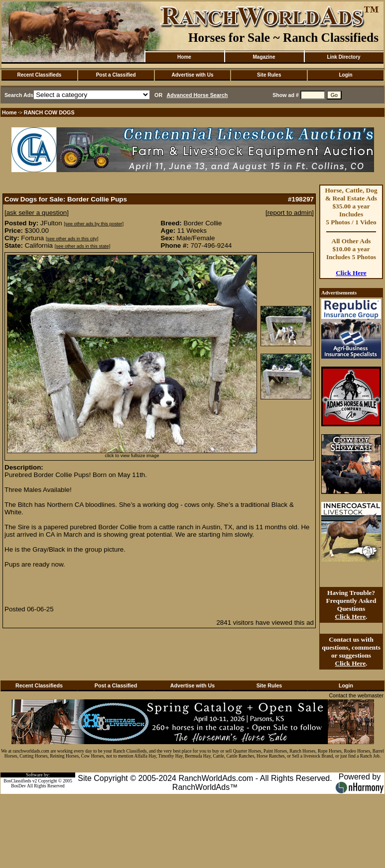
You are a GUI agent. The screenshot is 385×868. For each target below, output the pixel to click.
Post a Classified (116, 75)
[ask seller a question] (37, 213)
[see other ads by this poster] (94, 224)
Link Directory (343, 57)
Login (345, 75)
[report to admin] (290, 213)
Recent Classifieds (39, 75)
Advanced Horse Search (197, 95)
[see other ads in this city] (72, 239)
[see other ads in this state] (82, 246)
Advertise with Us (193, 75)
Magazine (264, 57)
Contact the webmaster (356, 695)
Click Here (351, 273)
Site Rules (269, 75)
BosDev (18, 786)
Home (184, 57)
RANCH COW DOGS (49, 112)
